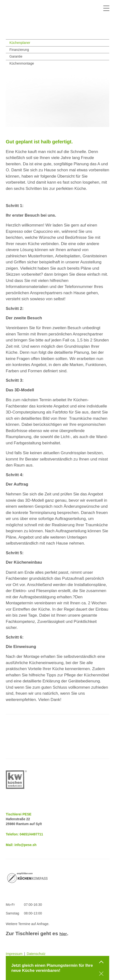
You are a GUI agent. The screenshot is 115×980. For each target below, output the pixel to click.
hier (63, 934)
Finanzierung (19, 50)
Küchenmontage (22, 63)
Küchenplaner (20, 43)
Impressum (14, 954)
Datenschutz (36, 954)
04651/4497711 (31, 834)
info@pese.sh (25, 845)
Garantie (16, 56)
